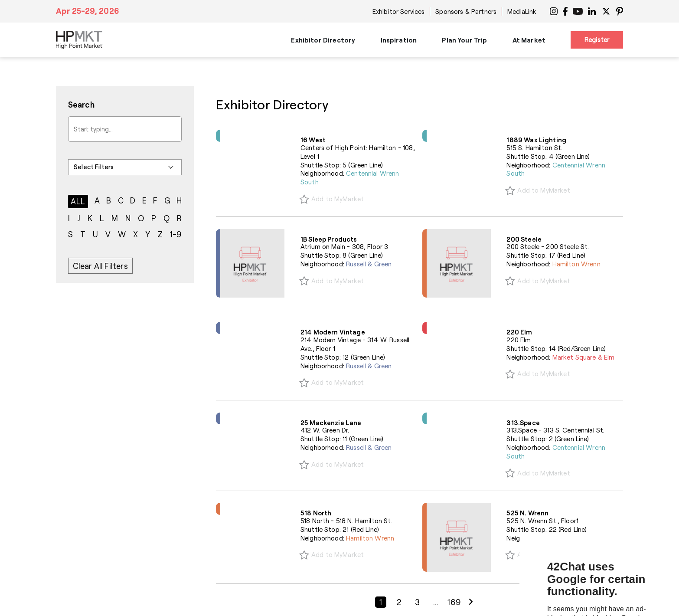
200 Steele (524, 239)
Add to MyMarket (338, 199)
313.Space (523, 423)
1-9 (176, 234)
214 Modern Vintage (333, 332)
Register (597, 39)
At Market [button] (529, 40)
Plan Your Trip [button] (464, 40)
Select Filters (94, 167)
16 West (313, 140)
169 (454, 602)
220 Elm (519, 332)
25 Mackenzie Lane (331, 423)
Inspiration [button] (399, 40)
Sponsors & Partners (466, 11)
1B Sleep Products (329, 239)
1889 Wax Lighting (536, 140)
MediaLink (522, 11)
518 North (316, 513)
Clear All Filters (100, 266)
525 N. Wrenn (527, 513)
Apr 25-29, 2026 (88, 11)
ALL (78, 201)
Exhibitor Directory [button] (323, 40)
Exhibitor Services (399, 11)
